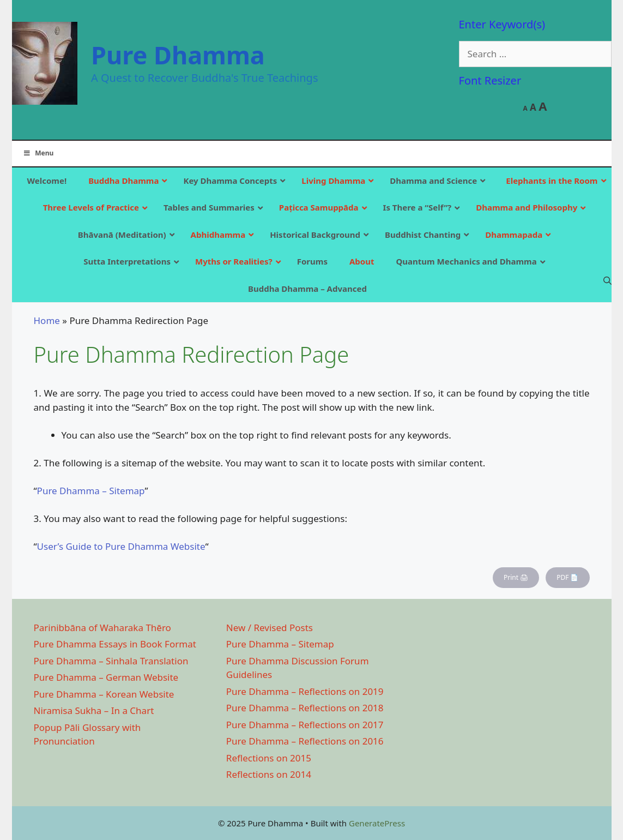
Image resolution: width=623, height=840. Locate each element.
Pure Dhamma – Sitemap (91, 491)
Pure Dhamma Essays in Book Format (115, 644)
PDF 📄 (567, 577)
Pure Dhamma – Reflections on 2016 (305, 741)
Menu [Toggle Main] (38, 153)
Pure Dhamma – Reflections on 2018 (305, 708)
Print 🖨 (516, 577)
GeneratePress (377, 823)
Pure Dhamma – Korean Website (104, 694)
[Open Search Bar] (607, 280)
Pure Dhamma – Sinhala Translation (111, 661)
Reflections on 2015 (269, 758)
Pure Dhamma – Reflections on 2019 (305, 691)
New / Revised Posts (270, 628)
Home (47, 320)
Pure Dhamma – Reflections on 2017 (305, 725)
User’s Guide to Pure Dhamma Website (121, 546)
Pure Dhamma (178, 55)
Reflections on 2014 (269, 774)
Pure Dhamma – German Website (106, 677)
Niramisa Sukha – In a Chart (94, 710)
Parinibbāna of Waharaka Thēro (102, 628)
